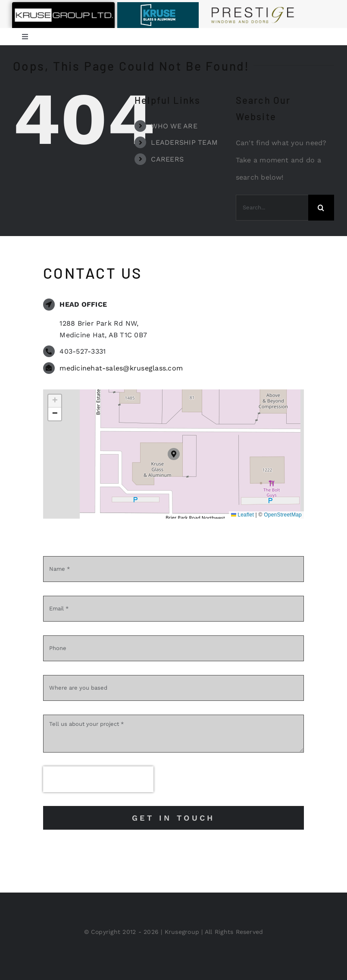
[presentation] (98, 779)
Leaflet (242, 515)
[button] (174, 454)
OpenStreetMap (283, 515)
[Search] (321, 208)
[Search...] (272, 208)
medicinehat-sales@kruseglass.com (121, 368)
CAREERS (167, 159)
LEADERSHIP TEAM (184, 142)
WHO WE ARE (174, 126)
